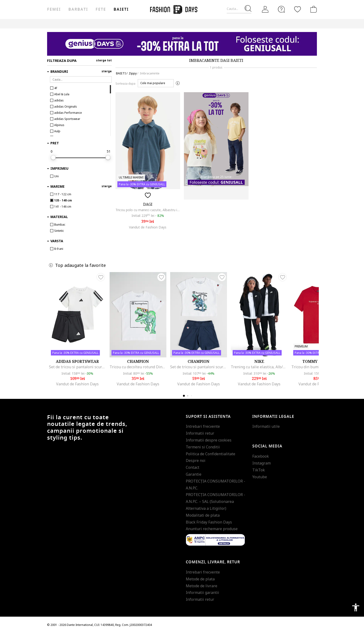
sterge (107, 71)
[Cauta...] (239, 9)
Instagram (262, 463)
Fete (101, 9)
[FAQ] (281, 9)
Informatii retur (200, 433)
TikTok (259, 470)
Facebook (261, 456)
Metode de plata (200, 579)
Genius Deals (158, 24)
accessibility (356, 607)
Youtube (260, 477)
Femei (54, 9)
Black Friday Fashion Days (209, 522)
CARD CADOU (202, 24)
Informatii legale (273, 417)
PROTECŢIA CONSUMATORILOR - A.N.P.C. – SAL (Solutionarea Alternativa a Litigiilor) (215, 501)
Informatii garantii (202, 592)
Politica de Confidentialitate (211, 454)
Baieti (121, 9)
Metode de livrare (202, 586)
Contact (193, 467)
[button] (156, 83)
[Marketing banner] (182, 44)
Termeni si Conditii (203, 447)
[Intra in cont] (265, 9)
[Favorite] (297, 9)
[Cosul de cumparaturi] (313, 9)
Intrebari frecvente (203, 426)
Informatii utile (266, 426)
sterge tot (104, 60)
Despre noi (196, 460)
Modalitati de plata (203, 515)
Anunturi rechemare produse (212, 529)
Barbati (78, 9)
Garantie (194, 474)
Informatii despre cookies (209, 440)
